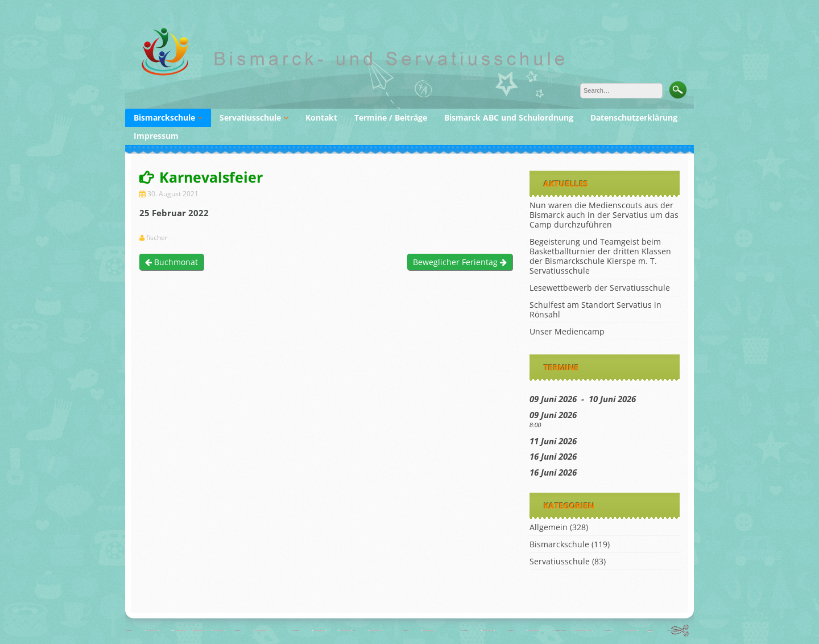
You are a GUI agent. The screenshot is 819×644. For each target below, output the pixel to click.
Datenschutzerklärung (634, 117)
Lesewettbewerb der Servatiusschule (600, 288)
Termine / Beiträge (391, 117)
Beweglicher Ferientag (460, 262)
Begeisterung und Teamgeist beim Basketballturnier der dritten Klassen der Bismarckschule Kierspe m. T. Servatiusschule (600, 256)
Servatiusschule (250, 117)
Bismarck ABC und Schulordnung (509, 117)
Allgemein (549, 527)
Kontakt (321, 117)
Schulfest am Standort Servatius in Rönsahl (595, 309)
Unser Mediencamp (567, 331)
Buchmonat (171, 262)
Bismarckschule (164, 117)
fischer (157, 238)
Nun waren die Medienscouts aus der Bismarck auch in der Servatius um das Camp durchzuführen (604, 215)
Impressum (156, 136)
